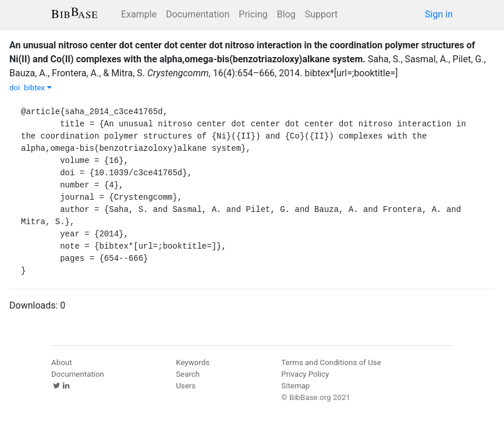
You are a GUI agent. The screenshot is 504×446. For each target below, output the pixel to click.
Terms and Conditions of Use (331, 362)
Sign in (439, 14)
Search (188, 374)
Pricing (253, 14)
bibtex (38, 88)
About (62, 362)
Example (139, 14)
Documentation (198, 14)
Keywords (193, 362)
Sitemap (295, 386)
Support (321, 14)
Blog (286, 14)
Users (186, 386)
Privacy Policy (305, 374)
